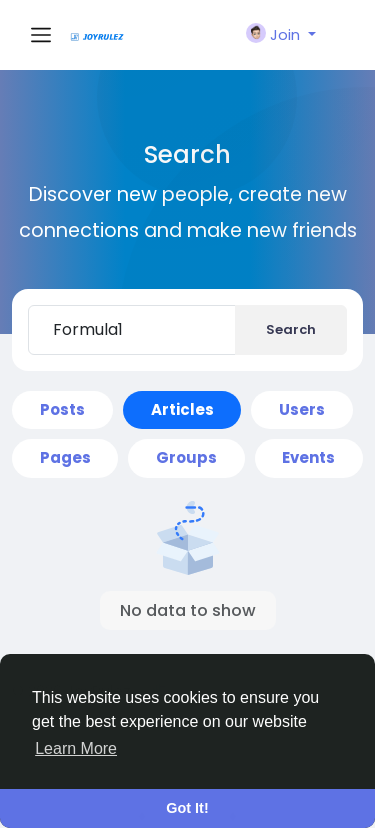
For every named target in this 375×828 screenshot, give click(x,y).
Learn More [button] (76, 748)
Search (291, 329)
